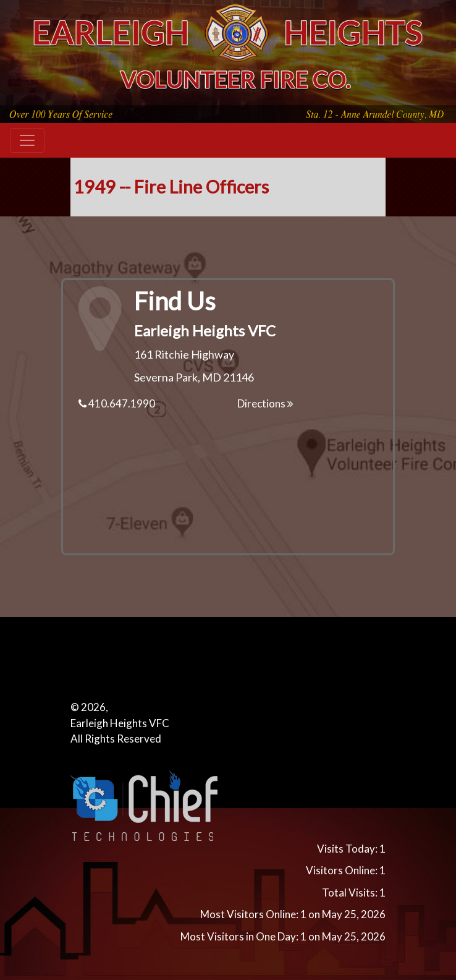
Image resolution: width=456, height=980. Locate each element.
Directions (265, 403)
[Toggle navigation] (27, 140)
